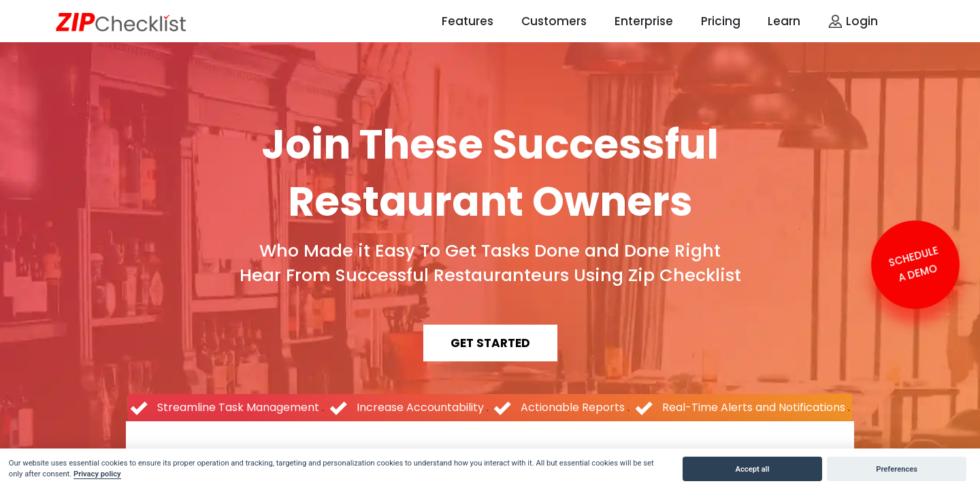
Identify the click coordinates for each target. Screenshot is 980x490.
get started (490, 343)
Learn (784, 21)
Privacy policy (97, 474)
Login (853, 21)
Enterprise (644, 21)
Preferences (897, 469)
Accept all (753, 469)
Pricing (721, 21)
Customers (554, 21)
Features (468, 21)
